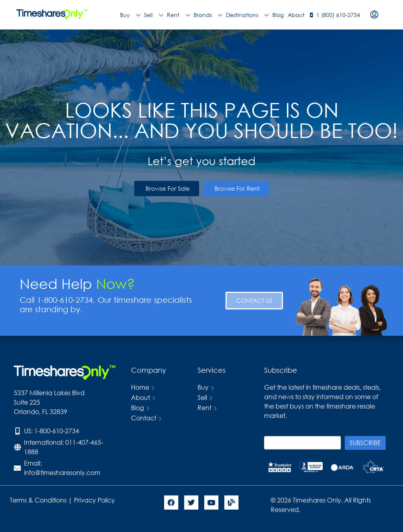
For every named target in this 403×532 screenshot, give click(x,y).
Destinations (247, 15)
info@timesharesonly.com (62, 472)
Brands (208, 15)
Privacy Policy (95, 500)
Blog (278, 15)
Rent (178, 15)
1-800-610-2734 (57, 431)
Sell (153, 15)
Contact (144, 418)
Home (140, 387)
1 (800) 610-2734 (338, 15)
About (296, 15)
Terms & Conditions (38, 500)
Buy (130, 15)
